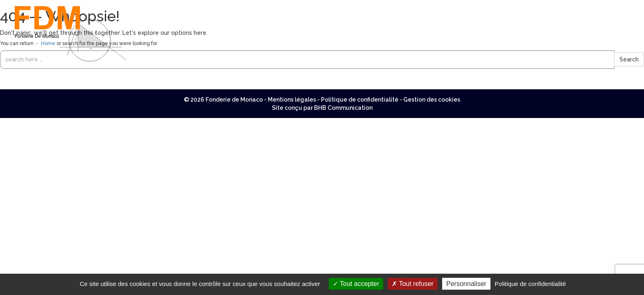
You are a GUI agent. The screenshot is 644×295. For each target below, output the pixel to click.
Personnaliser (466, 284)
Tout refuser (413, 284)
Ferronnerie (530, 10)
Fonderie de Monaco (234, 100)
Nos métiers (405, 10)
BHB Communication (343, 108)
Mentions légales (292, 100)
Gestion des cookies (432, 100)
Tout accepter (356, 284)
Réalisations (577, 10)
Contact (620, 10)
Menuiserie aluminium (468, 10)
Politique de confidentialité (360, 100)
